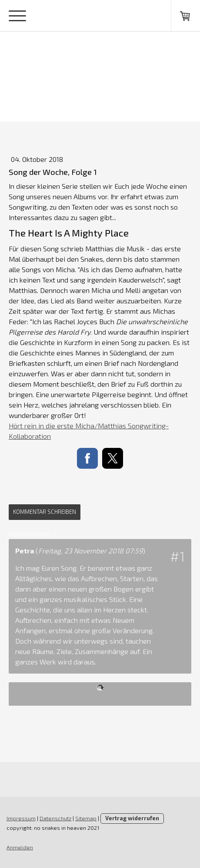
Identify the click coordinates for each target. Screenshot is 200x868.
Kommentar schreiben (45, 512)
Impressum (21, 818)
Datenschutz (55, 818)
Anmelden (20, 847)
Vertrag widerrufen (132, 818)
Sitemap (86, 818)
